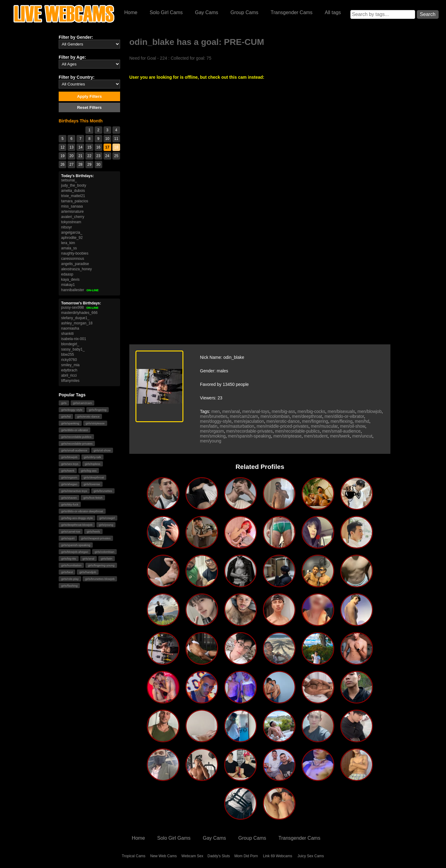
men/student (316, 436)
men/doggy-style (216, 421)
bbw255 (68, 355)
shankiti (67, 334)
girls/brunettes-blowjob (100, 579)
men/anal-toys (256, 411)
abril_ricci (69, 375)
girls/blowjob (69, 457)
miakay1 (68, 285)
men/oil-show (353, 426)
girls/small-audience (74, 450)
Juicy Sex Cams (311, 856)
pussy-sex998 (80, 307)
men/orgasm (212, 431)
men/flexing (342, 421)
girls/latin (107, 559)
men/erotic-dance (283, 421)
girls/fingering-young (101, 565)
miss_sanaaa (72, 206)
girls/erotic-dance (88, 416)
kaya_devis (70, 279)
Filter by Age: (72, 57)
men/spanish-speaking (249, 436)
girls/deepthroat (94, 477)
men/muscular (324, 426)
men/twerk (340, 436)
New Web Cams (163, 856)
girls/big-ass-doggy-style (77, 518)
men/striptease (288, 436)
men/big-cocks (311, 411)
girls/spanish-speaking (76, 545)
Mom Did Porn (246, 856)
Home (131, 12)
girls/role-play (70, 579)
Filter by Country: (77, 77)
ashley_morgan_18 (77, 323)
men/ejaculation (249, 421)
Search (428, 14)
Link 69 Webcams (278, 856)
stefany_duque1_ (75, 318)
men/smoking (213, 436)
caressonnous (73, 259)
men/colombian (275, 416)
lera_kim (68, 243)
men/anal (231, 411)
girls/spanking (70, 423)
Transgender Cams (291, 12)
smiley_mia (70, 365)
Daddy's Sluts (219, 856)
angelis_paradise (75, 264)
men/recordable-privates (250, 431)
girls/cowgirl (107, 518)
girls (64, 403)
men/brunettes (214, 416)
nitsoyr (67, 227)
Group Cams (244, 12)
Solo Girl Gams (174, 838)
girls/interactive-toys (74, 491)
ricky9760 (69, 360)
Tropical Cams (133, 856)
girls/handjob (88, 572)
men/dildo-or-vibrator (344, 416)
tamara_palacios (75, 201)
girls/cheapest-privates (96, 538)
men (215, 411)
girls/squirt (68, 538)
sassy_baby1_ (73, 349)
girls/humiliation (71, 565)
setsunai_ (69, 180)
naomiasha (70, 328)
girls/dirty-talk (93, 457)
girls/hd (66, 416)
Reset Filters (89, 107)
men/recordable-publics (297, 431)
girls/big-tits (69, 559)
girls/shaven (69, 498)
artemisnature (72, 212)
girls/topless (93, 464)
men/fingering (315, 421)
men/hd (362, 421)
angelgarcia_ (72, 232)
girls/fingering (98, 410)
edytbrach (69, 370)
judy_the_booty (74, 185)
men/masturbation (237, 426)
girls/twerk (68, 471)
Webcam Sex (192, 856)
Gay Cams (207, 12)
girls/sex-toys (70, 464)
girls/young (106, 525)
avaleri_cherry (73, 217)
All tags (333, 12)
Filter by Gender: (76, 37)
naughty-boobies (75, 253)
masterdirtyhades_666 (79, 313)
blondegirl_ (70, 344)
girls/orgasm (69, 477)
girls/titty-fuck (70, 504)
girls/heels (93, 531)
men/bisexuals (342, 411)
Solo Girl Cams (166, 12)
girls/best (67, 572)
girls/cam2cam (83, 403)
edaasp (67, 274)
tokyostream (71, 222)
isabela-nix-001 (74, 339)
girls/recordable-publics (76, 437)
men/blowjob (370, 411)
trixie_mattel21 (73, 196)
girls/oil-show (102, 450)
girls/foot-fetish (93, 498)
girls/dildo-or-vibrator (74, 430)
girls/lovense (92, 484)
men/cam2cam (244, 416)
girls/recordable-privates (77, 444)
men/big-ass (283, 411)
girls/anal (88, 559)
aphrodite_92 (72, 238)
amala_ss (69, 248)
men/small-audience (341, 431)
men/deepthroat (307, 416)
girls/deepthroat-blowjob (77, 525)
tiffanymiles (70, 381)
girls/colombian (104, 552)
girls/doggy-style (72, 410)
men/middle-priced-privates (282, 426)
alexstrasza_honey (76, 269)
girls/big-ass (89, 471)
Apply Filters (90, 96)
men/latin (209, 426)
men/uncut (362, 436)
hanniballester (80, 290)
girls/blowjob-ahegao (75, 552)
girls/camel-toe (71, 531)
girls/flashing (69, 586)
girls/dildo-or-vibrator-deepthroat (82, 511)
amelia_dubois (73, 191)
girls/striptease (95, 423)
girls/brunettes (103, 491)
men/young (211, 441)
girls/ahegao (69, 484)
